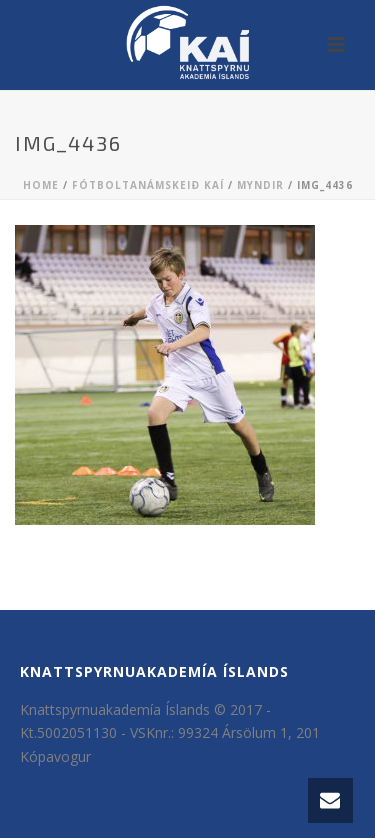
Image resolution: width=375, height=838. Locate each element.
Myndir (260, 185)
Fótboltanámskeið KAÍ (148, 185)
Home (41, 185)
